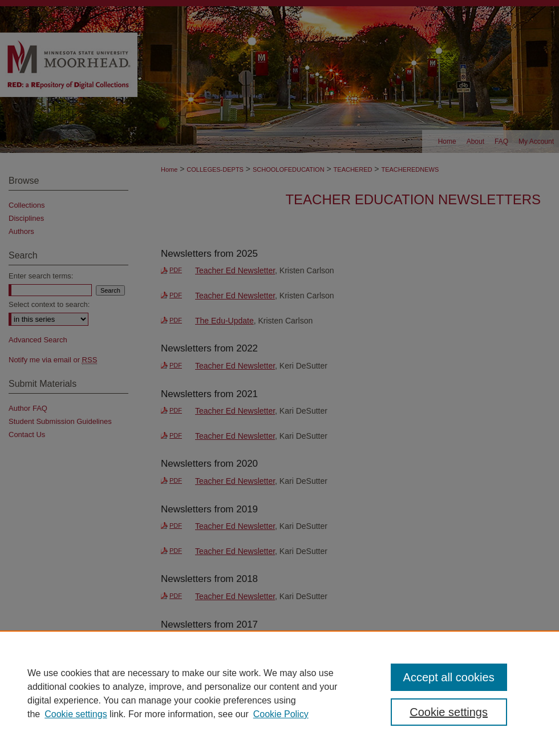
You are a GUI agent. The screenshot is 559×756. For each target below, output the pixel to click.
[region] (279, 693)
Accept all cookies (449, 677)
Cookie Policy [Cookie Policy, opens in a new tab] (281, 714)
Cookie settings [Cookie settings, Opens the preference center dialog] (449, 712)
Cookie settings (76, 714)
